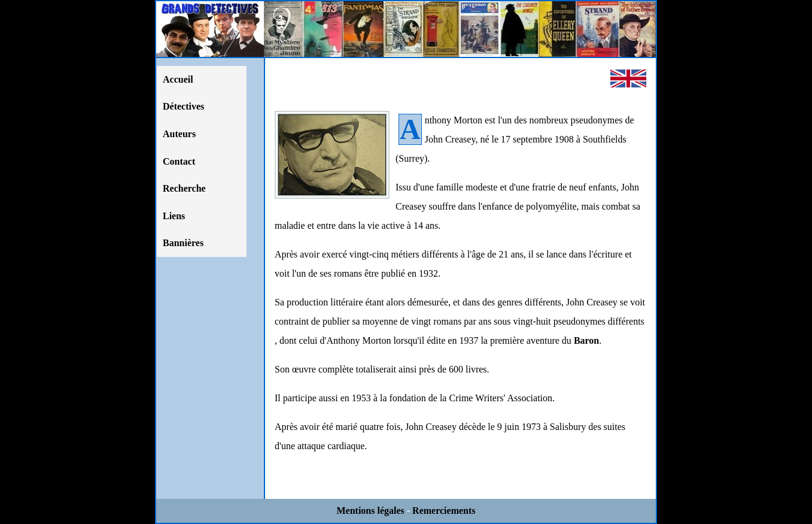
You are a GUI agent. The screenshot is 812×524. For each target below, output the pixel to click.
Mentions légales (370, 511)
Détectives (183, 106)
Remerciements (444, 511)
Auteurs (179, 134)
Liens (174, 216)
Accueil (178, 79)
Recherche (184, 188)
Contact (179, 161)
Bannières (183, 243)
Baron (586, 340)
